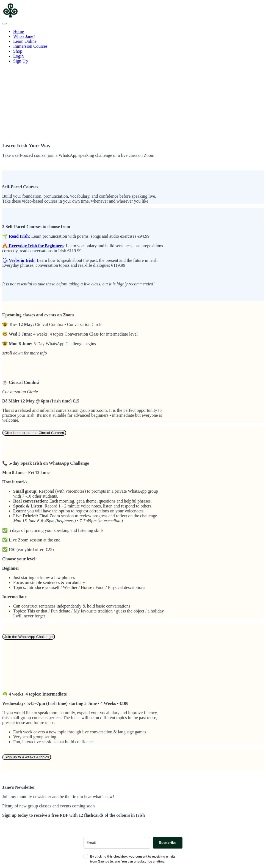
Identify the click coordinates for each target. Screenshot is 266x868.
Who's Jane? (24, 36)
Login (18, 56)
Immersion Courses (30, 46)
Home (19, 31)
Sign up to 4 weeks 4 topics (27, 757)
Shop (18, 51)
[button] (4, 24)
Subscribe (168, 843)
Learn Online (25, 41)
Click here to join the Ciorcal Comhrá (34, 433)
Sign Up (20, 61)
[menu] (133, 46)
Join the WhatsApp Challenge (29, 637)
